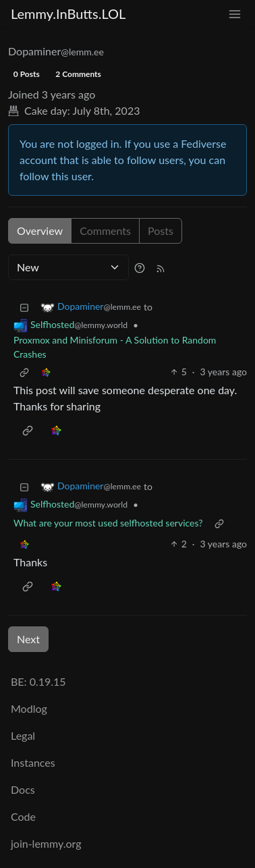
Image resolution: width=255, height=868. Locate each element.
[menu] (235, 14)
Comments (105, 230)
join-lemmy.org (46, 843)
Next (28, 639)
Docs (23, 789)
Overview (40, 230)
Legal (23, 735)
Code (23, 816)
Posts (161, 230)
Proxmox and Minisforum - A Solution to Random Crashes (115, 347)
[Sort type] (68, 267)
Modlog (29, 708)
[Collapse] (24, 307)
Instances (33, 762)
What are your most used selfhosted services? (108, 523)
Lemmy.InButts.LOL (68, 13)
